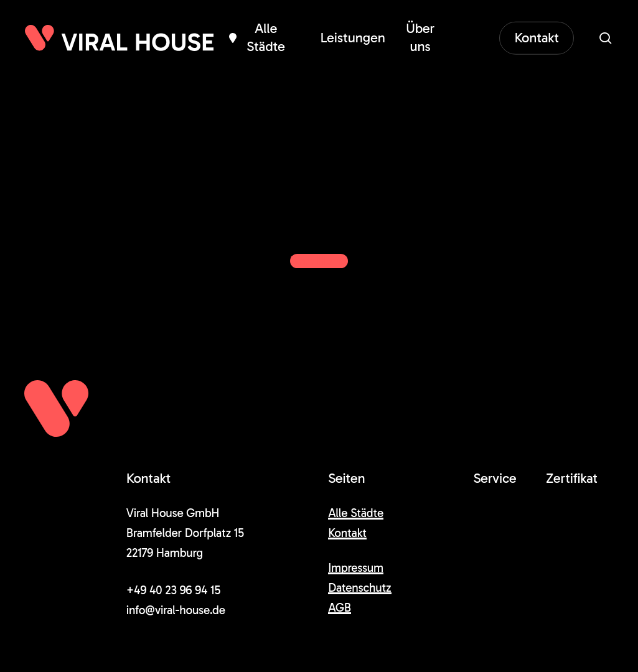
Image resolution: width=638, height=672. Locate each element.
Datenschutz (359, 588)
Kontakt (347, 533)
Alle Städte (356, 513)
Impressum (356, 568)
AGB (340, 608)
